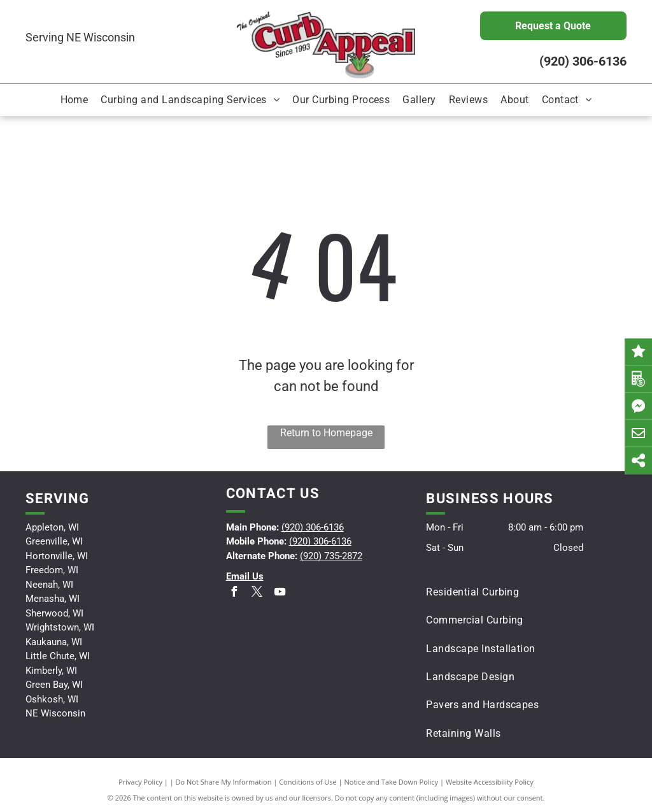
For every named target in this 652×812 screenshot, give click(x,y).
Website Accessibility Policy (490, 782)
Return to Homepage (326, 433)
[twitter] (257, 593)
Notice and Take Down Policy (392, 782)
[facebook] (234, 593)
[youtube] (280, 593)
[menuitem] (74, 100)
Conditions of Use (308, 782)
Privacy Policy (140, 782)
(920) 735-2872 (331, 556)
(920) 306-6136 (583, 61)
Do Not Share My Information (224, 782)
